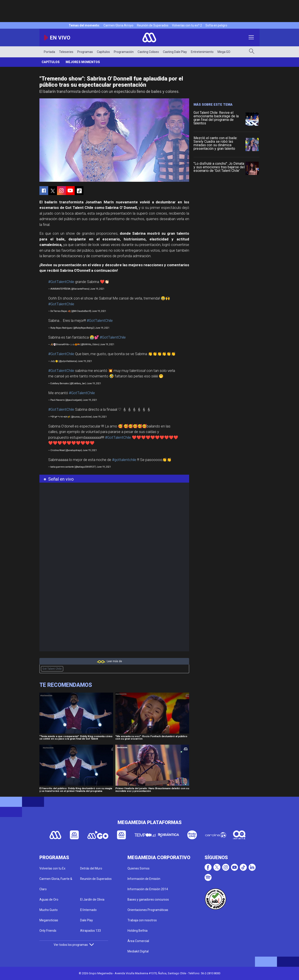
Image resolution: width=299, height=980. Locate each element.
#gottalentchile (124, 460)
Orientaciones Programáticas (148, 910)
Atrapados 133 (90, 931)
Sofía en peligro (216, 25)
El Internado (88, 910)
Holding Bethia (138, 931)
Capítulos (103, 52)
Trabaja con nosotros (142, 920)
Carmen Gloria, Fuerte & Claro (56, 884)
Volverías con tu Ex (52, 868)
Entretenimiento (202, 52)
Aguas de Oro (49, 899)
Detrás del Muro (91, 868)
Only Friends (48, 931)
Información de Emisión (144, 879)
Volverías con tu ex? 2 (187, 25)
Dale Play (87, 920)
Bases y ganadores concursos (148, 899)
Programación (124, 52)
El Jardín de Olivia (92, 899)
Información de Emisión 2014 (148, 889)
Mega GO (224, 52)
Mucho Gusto (49, 910)
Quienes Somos (138, 868)
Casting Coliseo (148, 52)
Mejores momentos (83, 62)
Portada (49, 52)
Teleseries (66, 52)
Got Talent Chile (52, 669)
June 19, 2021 (97, 289)
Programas (85, 52)
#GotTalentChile (61, 282)
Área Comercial (138, 941)
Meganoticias (49, 920)
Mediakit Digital (138, 951)
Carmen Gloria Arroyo (118, 25)
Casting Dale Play (175, 52)
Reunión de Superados (153, 25)
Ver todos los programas (74, 945)
